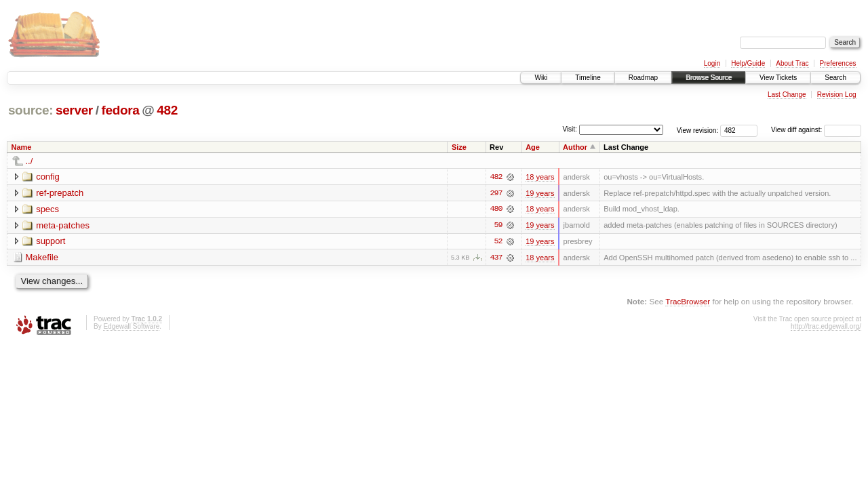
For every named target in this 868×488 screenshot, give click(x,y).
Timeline (588, 78)
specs (47, 209)
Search (835, 78)
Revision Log (837, 95)
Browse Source (709, 78)
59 (498, 226)
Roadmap (643, 78)
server (74, 110)
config (48, 177)
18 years (540, 177)
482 (167, 110)
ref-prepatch (60, 193)
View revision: (698, 130)
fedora (120, 110)
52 (498, 242)
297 (496, 193)
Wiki (541, 78)
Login (712, 63)
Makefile (42, 258)
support (51, 242)
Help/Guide (748, 63)
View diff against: (816, 130)
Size (459, 147)
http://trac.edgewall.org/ (826, 327)
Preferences (838, 63)
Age (533, 147)
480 (496, 209)
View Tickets (778, 78)
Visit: (570, 129)
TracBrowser (688, 302)
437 (496, 258)
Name (22, 147)
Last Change (787, 95)
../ (29, 161)
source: (31, 110)
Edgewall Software (131, 327)
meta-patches (63, 225)
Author (575, 147)
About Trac (792, 63)
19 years (540, 193)
